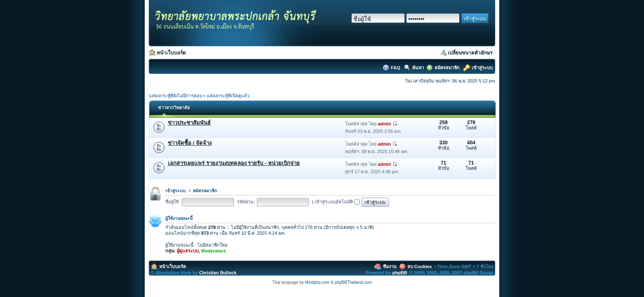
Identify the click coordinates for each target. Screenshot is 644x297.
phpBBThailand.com (353, 282)
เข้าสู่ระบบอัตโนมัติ (337, 202)
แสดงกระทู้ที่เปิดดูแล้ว (228, 96)
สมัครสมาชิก (447, 68)
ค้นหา (418, 68)
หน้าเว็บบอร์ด (171, 53)
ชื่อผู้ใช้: (173, 202)
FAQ (396, 68)
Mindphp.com (317, 282)
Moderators (214, 251)
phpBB (400, 273)
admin (384, 124)
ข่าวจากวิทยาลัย (174, 108)
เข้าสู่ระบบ (482, 68)
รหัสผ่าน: (246, 202)
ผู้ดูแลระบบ (188, 251)
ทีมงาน (390, 266)
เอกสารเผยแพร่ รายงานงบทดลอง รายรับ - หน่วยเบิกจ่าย (234, 163)
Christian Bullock (218, 273)
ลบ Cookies (420, 266)
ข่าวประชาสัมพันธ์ (189, 123)
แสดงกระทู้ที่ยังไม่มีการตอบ (176, 96)
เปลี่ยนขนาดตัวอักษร (470, 53)
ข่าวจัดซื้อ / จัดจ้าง (190, 143)
